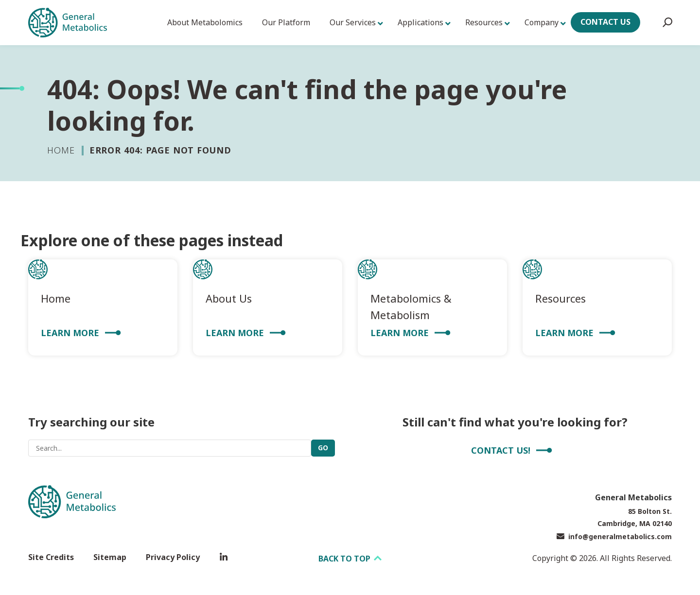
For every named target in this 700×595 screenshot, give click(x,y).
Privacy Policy (173, 557)
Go (323, 448)
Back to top (350, 559)
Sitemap (110, 557)
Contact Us (605, 22)
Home (61, 150)
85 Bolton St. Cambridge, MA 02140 (635, 517)
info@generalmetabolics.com (614, 536)
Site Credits (51, 557)
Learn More (70, 333)
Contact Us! (501, 450)
